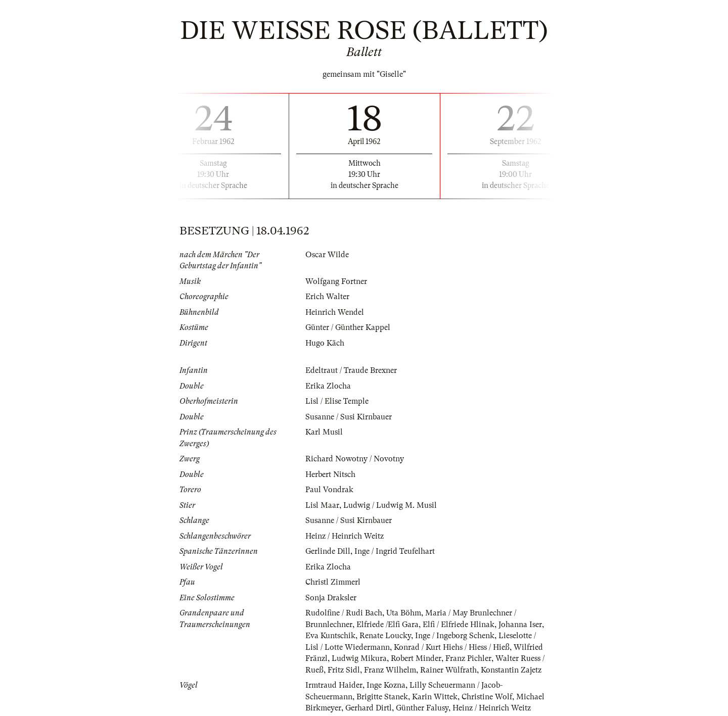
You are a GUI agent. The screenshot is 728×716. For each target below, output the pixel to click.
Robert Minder (416, 658)
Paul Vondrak (329, 490)
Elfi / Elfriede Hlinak (459, 625)
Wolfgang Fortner (336, 281)
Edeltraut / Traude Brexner (351, 370)
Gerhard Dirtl (369, 708)
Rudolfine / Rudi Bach (344, 613)
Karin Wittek (435, 697)
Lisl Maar (322, 505)
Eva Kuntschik (330, 636)
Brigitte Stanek (382, 697)
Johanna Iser (520, 625)
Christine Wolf (487, 697)
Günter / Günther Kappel (348, 327)
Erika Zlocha (328, 386)
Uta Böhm (404, 613)
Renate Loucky (385, 636)
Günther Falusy (422, 708)
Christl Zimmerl (333, 582)
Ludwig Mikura (359, 658)
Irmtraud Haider (334, 685)
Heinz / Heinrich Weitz (345, 536)
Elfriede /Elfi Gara (388, 625)
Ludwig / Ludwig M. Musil (390, 505)
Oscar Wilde (327, 255)
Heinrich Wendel (335, 312)
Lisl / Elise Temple (337, 401)
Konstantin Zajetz (511, 670)
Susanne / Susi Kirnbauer (349, 417)
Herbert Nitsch (330, 474)
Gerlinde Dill (328, 551)
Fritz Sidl (344, 670)
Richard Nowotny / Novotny (355, 459)
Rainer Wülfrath (448, 670)
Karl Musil (324, 432)
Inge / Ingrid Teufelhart (395, 551)
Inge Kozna (386, 685)
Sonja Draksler (331, 598)
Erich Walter (327, 297)
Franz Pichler (468, 658)
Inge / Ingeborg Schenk (455, 636)
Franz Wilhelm (390, 670)
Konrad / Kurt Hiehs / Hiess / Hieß (452, 647)
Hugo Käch (325, 343)
